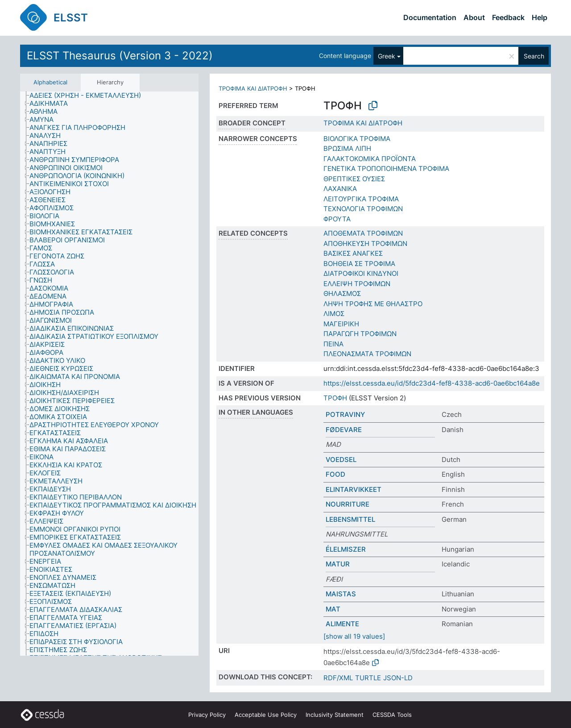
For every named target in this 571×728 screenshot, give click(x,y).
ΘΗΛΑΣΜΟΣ (342, 293)
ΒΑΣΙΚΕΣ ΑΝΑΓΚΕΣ (353, 253)
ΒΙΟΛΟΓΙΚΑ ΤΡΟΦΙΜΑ (357, 139)
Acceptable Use (266, 715)
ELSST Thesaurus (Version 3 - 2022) (120, 56)
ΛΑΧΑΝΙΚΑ (340, 189)
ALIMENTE (342, 624)
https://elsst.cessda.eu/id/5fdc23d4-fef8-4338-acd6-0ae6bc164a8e (432, 383)
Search (534, 56)
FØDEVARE (344, 430)
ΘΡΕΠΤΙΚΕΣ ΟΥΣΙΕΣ (354, 179)
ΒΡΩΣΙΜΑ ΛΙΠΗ (347, 148)
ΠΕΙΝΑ (333, 344)
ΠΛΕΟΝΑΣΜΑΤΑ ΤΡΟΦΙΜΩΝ (367, 354)
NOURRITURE (348, 504)
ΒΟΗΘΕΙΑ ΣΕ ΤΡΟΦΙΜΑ (359, 264)
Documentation (430, 17)
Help (540, 17)
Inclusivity (335, 715)
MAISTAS (341, 594)
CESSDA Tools (392, 715)
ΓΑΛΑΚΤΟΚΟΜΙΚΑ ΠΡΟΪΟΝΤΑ (370, 159)
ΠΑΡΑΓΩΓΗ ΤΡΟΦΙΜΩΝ (360, 334)
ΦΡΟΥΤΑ (337, 219)
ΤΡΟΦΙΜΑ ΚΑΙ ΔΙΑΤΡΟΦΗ (253, 88)
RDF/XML (338, 678)
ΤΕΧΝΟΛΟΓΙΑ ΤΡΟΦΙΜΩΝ (363, 209)
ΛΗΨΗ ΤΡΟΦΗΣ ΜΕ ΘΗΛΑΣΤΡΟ (373, 304)
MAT (333, 609)
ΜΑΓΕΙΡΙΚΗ (341, 324)
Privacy (207, 715)
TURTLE (368, 678)
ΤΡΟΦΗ (335, 398)
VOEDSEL (341, 460)
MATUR (338, 564)
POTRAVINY (345, 414)
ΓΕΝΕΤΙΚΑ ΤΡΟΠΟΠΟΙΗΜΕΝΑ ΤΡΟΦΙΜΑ (386, 168)
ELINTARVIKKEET (354, 489)
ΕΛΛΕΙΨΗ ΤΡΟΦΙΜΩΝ (357, 284)
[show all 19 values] (354, 636)
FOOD (335, 474)
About (474, 17)
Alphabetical (50, 82)
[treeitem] (89, 96)
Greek (387, 56)
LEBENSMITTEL (350, 519)
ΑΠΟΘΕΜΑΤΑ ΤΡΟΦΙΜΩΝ (363, 233)
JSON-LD (398, 678)
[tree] (109, 374)
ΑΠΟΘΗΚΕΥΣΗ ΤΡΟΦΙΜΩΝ (365, 243)
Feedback (508, 17)
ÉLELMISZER (346, 549)
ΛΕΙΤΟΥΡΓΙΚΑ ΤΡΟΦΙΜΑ (361, 199)
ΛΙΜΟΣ (334, 314)
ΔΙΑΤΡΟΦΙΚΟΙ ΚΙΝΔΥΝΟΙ (361, 273)
